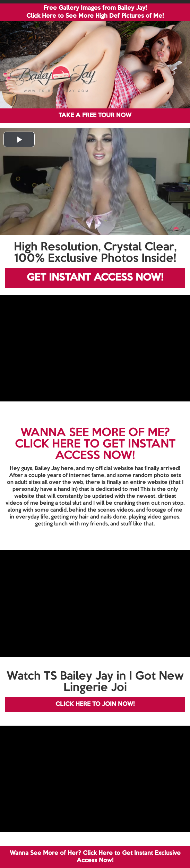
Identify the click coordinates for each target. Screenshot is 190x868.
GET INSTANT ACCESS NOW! (95, 278)
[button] (19, 139)
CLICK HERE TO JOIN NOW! (95, 704)
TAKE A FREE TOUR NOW (95, 116)
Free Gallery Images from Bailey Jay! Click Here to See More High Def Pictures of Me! (95, 12)
